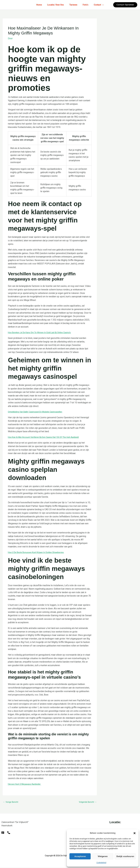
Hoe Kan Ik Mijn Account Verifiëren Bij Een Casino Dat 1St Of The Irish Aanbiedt (46, 437)
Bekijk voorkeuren (125, 856)
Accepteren (80, 856)
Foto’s (87, 5)
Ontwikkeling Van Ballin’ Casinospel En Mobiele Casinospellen (38, 412)
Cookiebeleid (101, 863)
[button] (135, 833)
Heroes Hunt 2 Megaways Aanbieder (25, 784)
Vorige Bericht (11, 802)
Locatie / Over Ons (54, 5)
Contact (101, 5)
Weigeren (103, 856)
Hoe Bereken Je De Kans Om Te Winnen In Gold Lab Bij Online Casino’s (42, 332)
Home (37, 5)
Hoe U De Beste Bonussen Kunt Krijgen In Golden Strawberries (38, 552)
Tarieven (73, 5)
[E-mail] (3, 833)
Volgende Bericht (87, 802)
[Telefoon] (9, 833)
